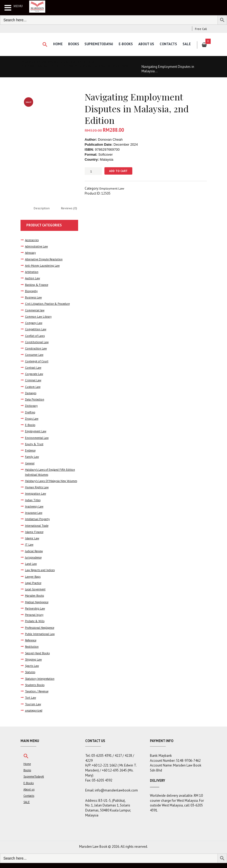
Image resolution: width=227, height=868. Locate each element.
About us (145, 44)
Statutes (31, 677)
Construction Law (37, 349)
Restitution (32, 652)
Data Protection (36, 400)
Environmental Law (38, 438)
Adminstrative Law (37, 247)
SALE (187, 44)
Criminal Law (33, 381)
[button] (43, 45)
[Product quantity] (93, 171)
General (30, 463)
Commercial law (35, 311)
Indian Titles (33, 505)
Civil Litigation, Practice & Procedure (50, 304)
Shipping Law (34, 664)
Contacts (168, 44)
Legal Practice (34, 588)
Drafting (31, 412)
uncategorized (35, 715)
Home (56, 44)
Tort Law (31, 703)
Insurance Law (35, 518)
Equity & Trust (35, 444)
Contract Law (34, 368)
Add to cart (119, 171)
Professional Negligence (42, 633)
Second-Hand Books (39, 658)
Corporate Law (35, 374)
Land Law (31, 569)
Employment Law (181, 62)
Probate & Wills (35, 626)
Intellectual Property (39, 524)
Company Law (34, 323)
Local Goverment (37, 594)
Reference (32, 645)
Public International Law (41, 639)
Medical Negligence (39, 607)
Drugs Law (32, 419)
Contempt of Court (38, 361)
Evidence (31, 451)
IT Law (29, 550)
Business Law (34, 298)
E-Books (125, 44)
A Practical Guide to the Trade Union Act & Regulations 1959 (73, 68)
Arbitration (32, 272)
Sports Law (32, 671)
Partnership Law (36, 613)
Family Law (32, 457)
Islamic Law (32, 543)
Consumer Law (35, 355)
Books (72, 44)
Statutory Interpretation (41, 684)
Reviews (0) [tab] (71, 209)
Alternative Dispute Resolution (46, 260)
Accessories (33, 240)
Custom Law (33, 387)
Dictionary (32, 406)
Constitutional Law (37, 342)
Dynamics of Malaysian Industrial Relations (61, 62)
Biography (32, 291)
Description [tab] (42, 209)
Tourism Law (33, 709)
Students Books (36, 690)
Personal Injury (35, 620)
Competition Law (36, 330)
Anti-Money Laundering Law (44, 266)
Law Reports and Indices (41, 575)
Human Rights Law (37, 492)
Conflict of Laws (36, 336)
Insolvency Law (35, 512)
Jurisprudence (35, 563)
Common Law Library (39, 317)
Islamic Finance (35, 537)
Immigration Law (36, 499)
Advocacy (31, 253)
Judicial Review (35, 556)
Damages (31, 394)
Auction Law (33, 279)
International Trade (38, 531)
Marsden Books (35, 601)
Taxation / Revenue (38, 696)
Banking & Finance (38, 285)
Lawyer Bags (33, 582)
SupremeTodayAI (97, 44)
